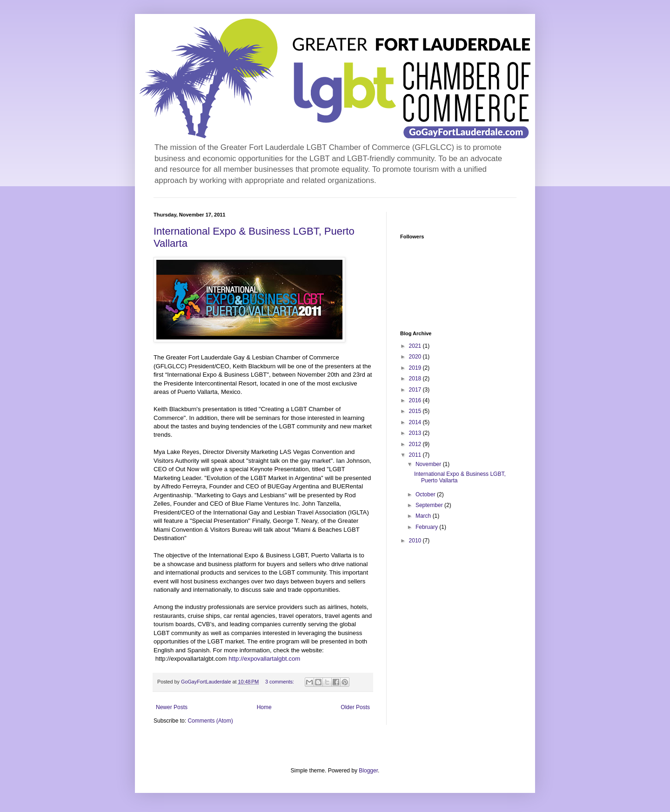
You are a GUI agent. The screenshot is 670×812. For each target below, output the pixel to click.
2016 (416, 400)
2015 (416, 411)
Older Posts (355, 707)
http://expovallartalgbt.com (264, 659)
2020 (416, 357)
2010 (416, 541)
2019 (416, 368)
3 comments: (280, 682)
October (426, 494)
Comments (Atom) (210, 721)
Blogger (368, 771)
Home (264, 707)
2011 (416, 455)
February (427, 527)
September (430, 505)
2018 (416, 379)
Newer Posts (172, 707)
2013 (416, 433)
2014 (416, 422)
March (424, 516)
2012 (416, 444)
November (429, 464)
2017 (416, 390)
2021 (416, 346)
